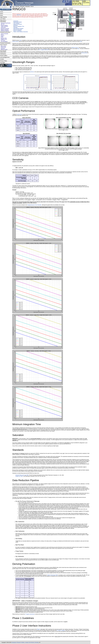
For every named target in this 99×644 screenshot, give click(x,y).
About (2, 13)
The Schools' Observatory (3, 51)
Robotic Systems (4, 25)
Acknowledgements (5, 57)
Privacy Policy (4, 61)
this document (84, 53)
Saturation (16, 27)
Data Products (4, 45)
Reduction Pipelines (5, 31)
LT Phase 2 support (61, 630)
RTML (2, 37)
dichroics (32, 72)
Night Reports (3, 17)
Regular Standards (5, 30)
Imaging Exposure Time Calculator (34, 205)
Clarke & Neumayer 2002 (53, 575)
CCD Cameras (16, 23)
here (20, 40)
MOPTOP (19, 15)
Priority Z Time (4, 39)
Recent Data (3, 47)
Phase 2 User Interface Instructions (21, 32)
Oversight (2, 63)
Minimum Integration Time (19, 26)
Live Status (3, 19)
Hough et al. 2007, (19, 476)
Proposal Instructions (5, 32)
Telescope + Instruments (20, 7)
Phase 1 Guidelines (17, 31)
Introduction (16, 21)
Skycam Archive (4, 49)
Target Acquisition (4, 26)
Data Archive (3, 46)
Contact (2, 59)
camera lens (19, 114)
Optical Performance (18, 24)
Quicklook (3, 48)
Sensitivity (15, 25)
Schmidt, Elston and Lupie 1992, (22, 475)
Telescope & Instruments (3, 21)
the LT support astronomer (44, 50)
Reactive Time (4, 38)
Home (13, 7)
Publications (3, 54)
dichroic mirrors (16, 41)
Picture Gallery (4, 56)
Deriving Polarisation (18, 30)
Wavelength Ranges (18, 22)
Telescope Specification (6, 23)
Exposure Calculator (5, 29)
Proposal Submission (5, 43)
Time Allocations (4, 41)
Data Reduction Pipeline (18, 29)
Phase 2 (39, 629)
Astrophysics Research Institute (18, 642)
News (2, 15)
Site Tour (3, 24)
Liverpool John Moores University (32, 642)
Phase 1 (2, 35)
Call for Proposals (4, 34)
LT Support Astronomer (30, 614)
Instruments (27, 7)
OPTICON (3, 40)
